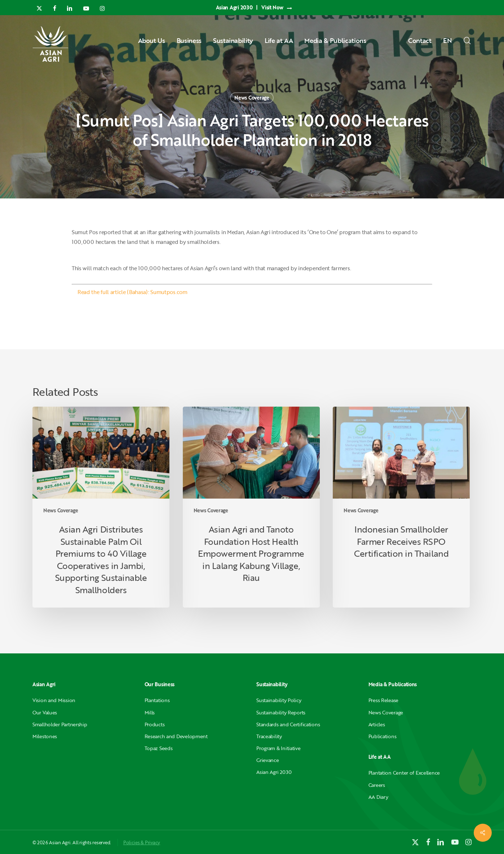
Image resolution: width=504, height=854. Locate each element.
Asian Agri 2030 (274, 772)
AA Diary (378, 797)
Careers (377, 785)
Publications (383, 736)
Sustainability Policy (279, 700)
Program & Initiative (278, 748)
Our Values (45, 712)
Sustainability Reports (281, 712)
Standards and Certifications (288, 724)
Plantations (157, 700)
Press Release (383, 700)
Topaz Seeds (159, 748)
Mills (150, 712)
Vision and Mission (54, 700)
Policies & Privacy (142, 842)
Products (155, 724)
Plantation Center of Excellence (404, 773)
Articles (377, 724)
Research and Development (176, 736)
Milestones (45, 736)
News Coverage (252, 98)
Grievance (268, 760)
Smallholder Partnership (60, 724)
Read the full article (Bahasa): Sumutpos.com (132, 292)
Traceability (269, 736)
